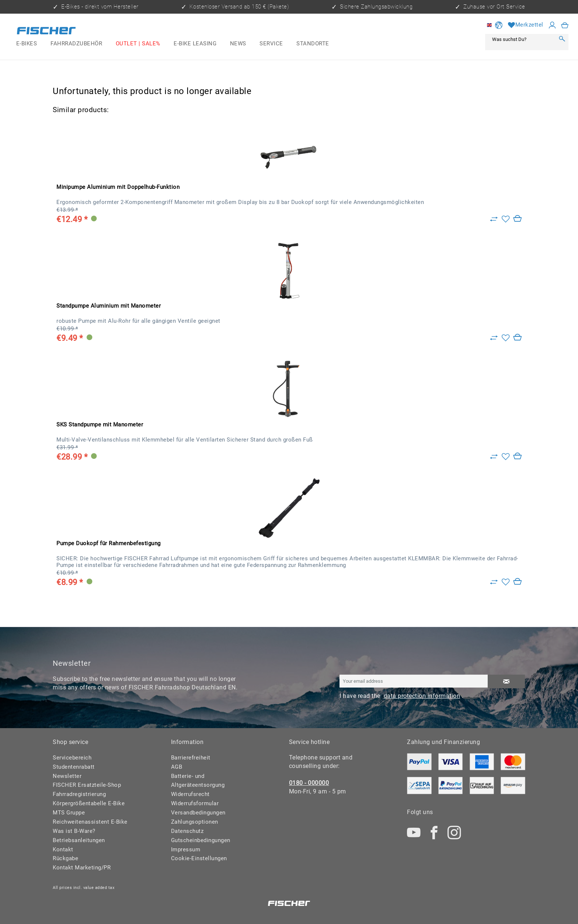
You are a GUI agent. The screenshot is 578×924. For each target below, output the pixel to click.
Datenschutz (187, 831)
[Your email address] (414, 681)
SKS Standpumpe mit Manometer (100, 425)
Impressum (186, 849)
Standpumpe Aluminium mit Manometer (109, 306)
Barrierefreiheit (191, 758)
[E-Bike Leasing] (195, 44)
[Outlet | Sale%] (138, 44)
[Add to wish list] (506, 219)
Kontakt (63, 849)
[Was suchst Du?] (522, 39)
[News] (238, 44)
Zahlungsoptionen (195, 822)
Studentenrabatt (74, 767)
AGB (177, 767)
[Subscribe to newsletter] (506, 681)
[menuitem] (27, 44)
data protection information (422, 696)
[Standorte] (313, 44)
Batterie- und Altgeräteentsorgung (198, 781)
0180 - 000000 (309, 783)
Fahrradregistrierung (79, 794)
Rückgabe (65, 858)
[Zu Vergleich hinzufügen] (494, 219)
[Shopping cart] (565, 25)
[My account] (552, 25)
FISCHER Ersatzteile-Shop (87, 785)
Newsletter (67, 776)
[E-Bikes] (27, 44)
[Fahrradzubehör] (76, 44)
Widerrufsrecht (190, 794)
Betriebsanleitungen (79, 840)
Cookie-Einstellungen (199, 858)
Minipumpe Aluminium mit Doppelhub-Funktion (118, 187)
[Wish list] (525, 25)
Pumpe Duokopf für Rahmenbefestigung (109, 543)
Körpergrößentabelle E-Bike (89, 803)
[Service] (271, 44)
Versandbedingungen (198, 813)
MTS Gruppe (69, 813)
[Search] (562, 39)
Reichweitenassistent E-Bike (90, 822)
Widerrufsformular (195, 803)
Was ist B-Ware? (74, 831)
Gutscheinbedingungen (201, 840)
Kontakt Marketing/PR (82, 868)
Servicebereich (72, 758)
